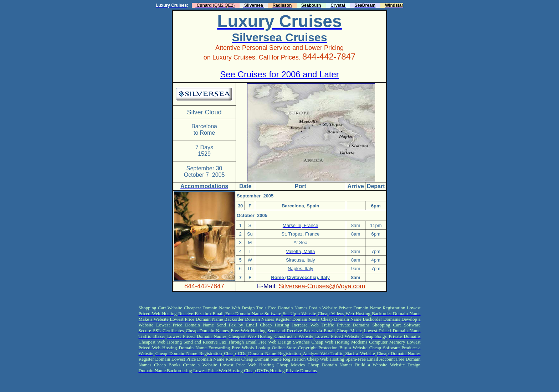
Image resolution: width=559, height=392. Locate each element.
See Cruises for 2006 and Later (279, 74)
